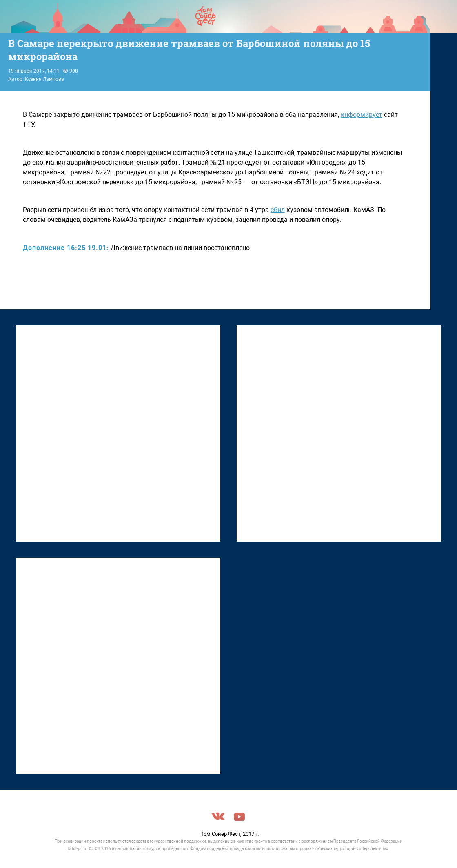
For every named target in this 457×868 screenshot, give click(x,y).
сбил (278, 210)
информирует (362, 115)
